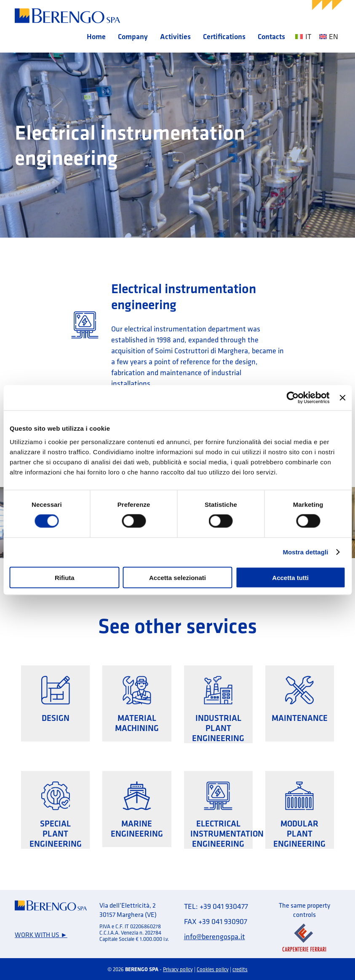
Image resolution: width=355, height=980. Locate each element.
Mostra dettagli (305, 552)
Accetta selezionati (177, 577)
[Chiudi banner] (342, 398)
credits (240, 969)
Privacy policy (178, 969)
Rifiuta (65, 577)
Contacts (271, 36)
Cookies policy (213, 969)
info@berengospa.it (215, 936)
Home (96, 36)
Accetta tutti (290, 577)
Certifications (224, 36)
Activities (175, 36)
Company (133, 36)
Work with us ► (41, 935)
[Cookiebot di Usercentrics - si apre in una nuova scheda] (293, 398)
